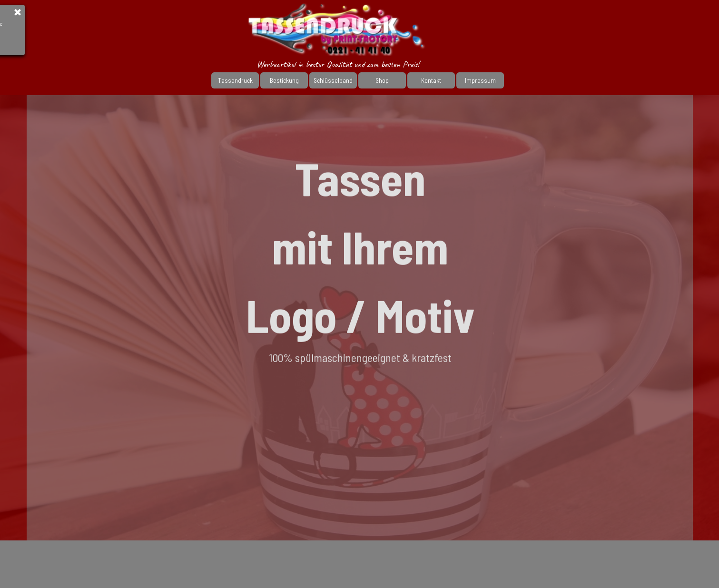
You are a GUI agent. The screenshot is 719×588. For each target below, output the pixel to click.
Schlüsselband (333, 80)
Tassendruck (235, 80)
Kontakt (431, 80)
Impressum (480, 80)
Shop (382, 80)
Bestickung (284, 80)
